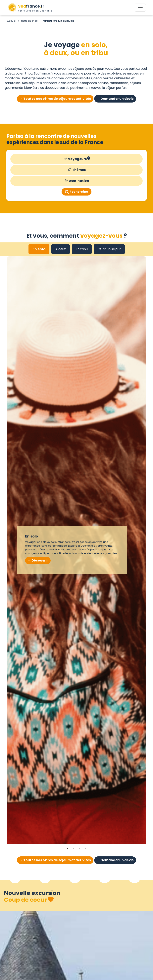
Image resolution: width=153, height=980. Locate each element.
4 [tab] (85, 849)
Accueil (12, 21)
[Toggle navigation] (140, 8)
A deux (61, 249)
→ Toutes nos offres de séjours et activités (55, 99)
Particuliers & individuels (58, 21)
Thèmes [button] (77, 170)
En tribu (82, 249)
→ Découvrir (38, 560)
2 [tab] (74, 849)
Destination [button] (77, 181)
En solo (39, 249)
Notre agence (29, 21)
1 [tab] (68, 849)
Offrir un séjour (109, 249)
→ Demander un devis (115, 99)
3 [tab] (79, 849)
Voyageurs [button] (77, 159)
